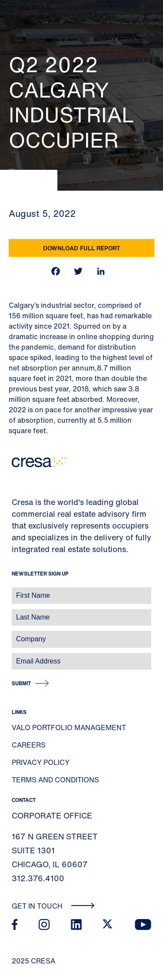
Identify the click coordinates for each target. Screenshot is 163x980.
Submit (21, 683)
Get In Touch (53, 906)
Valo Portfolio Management (69, 727)
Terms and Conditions (55, 780)
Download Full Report (82, 248)
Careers (29, 745)
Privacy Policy (41, 762)
